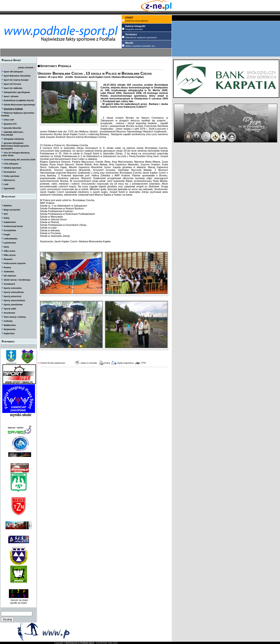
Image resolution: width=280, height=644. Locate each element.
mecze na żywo (19, 600)
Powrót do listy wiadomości (53, 363)
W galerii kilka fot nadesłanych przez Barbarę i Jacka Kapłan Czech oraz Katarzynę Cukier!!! (134, 105)
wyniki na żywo (18, 603)
